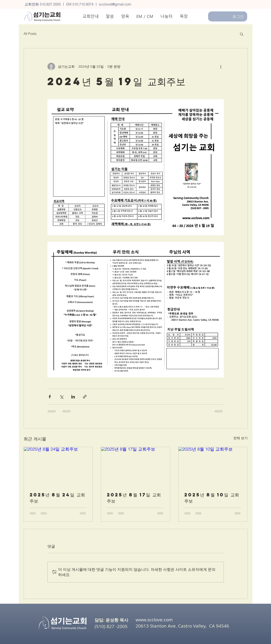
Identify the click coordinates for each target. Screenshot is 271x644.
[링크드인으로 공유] (73, 397)
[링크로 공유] (85, 397)
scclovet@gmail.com (115, 4)
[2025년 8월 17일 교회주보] (135, 466)
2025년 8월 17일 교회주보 (134, 498)
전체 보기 (240, 438)
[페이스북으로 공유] (50, 397)
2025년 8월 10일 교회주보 (212, 498)
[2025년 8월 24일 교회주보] (58, 466)
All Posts (30, 34)
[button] (242, 34)
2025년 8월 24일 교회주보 (57, 498)
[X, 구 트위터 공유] (61, 397)
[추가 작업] (221, 67)
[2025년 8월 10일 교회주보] (213, 466)
